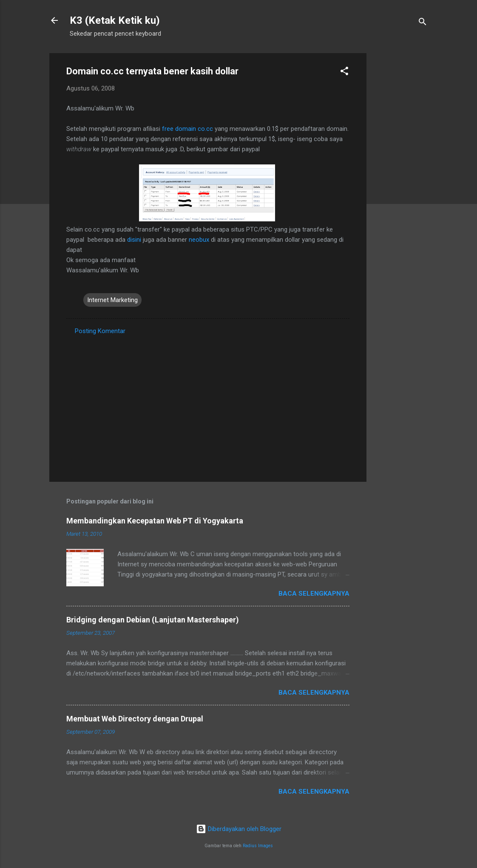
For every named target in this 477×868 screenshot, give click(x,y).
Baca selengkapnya (314, 594)
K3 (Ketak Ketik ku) (115, 20)
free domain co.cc (187, 129)
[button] (344, 72)
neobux (199, 240)
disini (134, 240)
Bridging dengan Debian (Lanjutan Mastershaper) (153, 620)
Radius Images (258, 846)
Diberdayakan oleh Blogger (239, 829)
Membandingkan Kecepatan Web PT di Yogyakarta (155, 521)
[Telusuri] (423, 23)
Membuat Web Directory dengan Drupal (135, 719)
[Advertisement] (400, 181)
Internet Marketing (112, 300)
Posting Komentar (100, 331)
